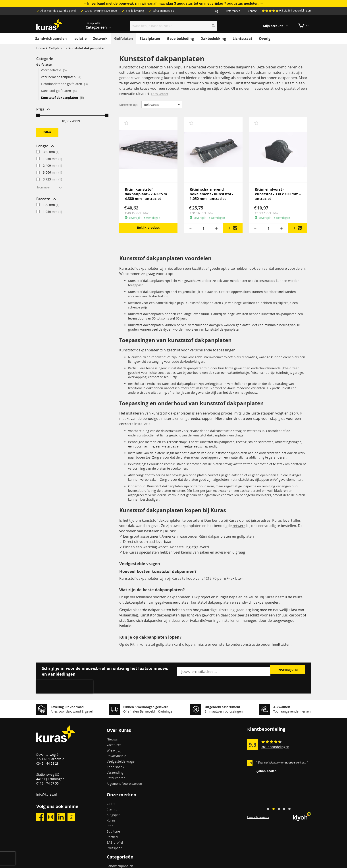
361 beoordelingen (275, 747)
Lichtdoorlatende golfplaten (64, 84)
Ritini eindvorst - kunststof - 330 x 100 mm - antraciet (278, 194)
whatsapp (71, 817)
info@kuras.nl (47, 794)
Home (41, 48)
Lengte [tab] (42, 146)
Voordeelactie (54, 70)
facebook (40, 817)
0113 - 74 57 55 (47, 783)
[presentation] (65, 687)
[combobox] (174, 26)
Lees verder (160, 94)
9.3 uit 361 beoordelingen (295, 10)
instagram (51, 817)
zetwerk (239, 526)
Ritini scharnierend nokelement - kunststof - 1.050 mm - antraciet (211, 194)
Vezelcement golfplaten (61, 77)
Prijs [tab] (40, 109)
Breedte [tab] (43, 199)
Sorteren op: (128, 105)
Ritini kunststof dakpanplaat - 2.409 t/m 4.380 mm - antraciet (146, 194)
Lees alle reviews (258, 817)
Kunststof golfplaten (59, 91)
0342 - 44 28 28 (47, 763)
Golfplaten (57, 48)
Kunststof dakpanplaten (62, 98)
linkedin (61, 817)
